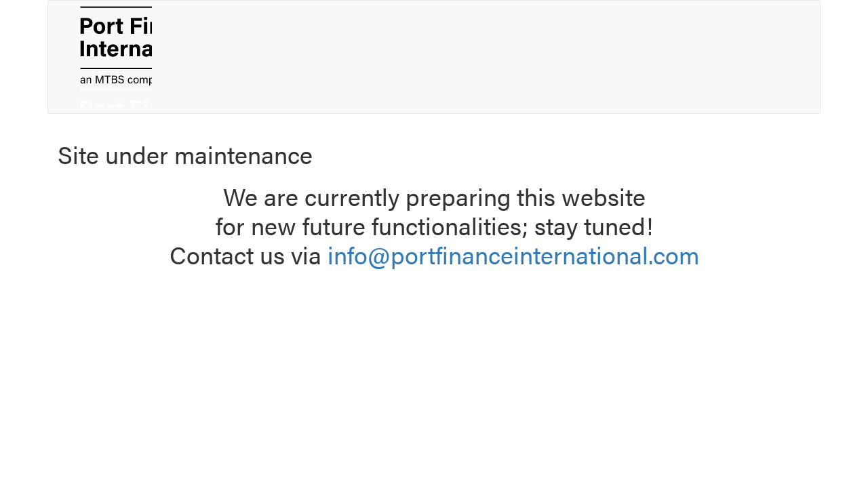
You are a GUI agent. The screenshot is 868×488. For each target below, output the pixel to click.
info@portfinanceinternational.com (513, 254)
